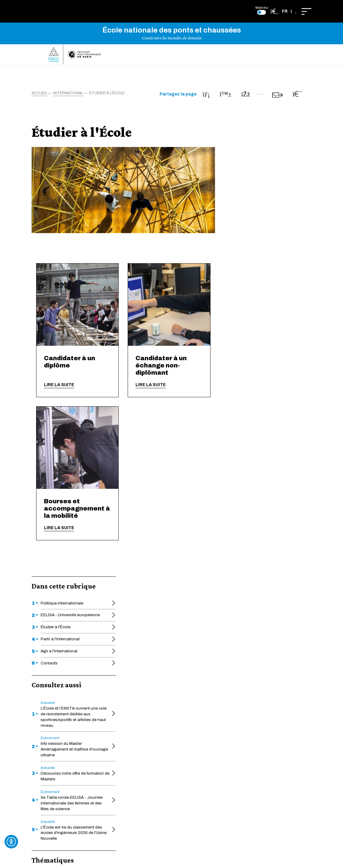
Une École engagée (133, 706)
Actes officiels (128, 679)
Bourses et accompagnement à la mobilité (173, 514)
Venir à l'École (127, 740)
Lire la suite (155, 390)
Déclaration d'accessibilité (239, 679)
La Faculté (170, 688)
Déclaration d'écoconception (242, 690)
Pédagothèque (175, 706)
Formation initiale (58, 422)
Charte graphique (177, 715)
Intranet (121, 756)
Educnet (122, 697)
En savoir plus (171, 618)
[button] (289, 11)
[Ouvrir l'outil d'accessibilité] (11, 842)
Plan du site (225, 728)
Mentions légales (230, 718)
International (54, 433)
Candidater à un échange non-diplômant (257, 370)
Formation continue (179, 679)
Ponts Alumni (173, 731)
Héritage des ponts (179, 697)
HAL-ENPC (124, 688)
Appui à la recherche (133, 731)
